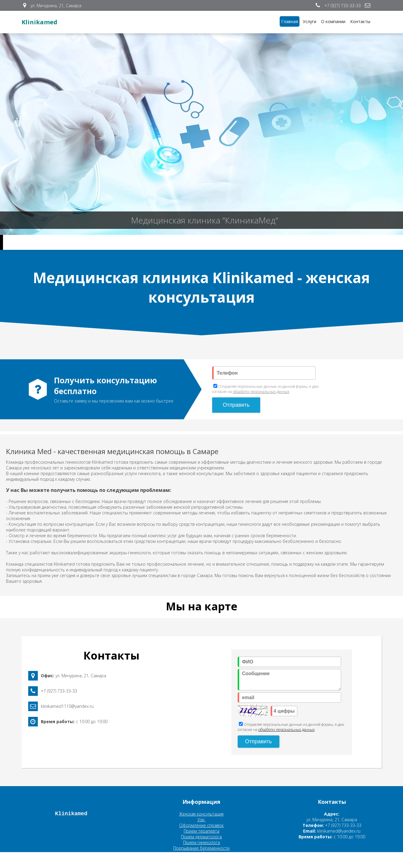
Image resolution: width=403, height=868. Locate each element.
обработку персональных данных (261, 392)
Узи (201, 820)
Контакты (360, 21)
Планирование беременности (201, 854)
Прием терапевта (201, 831)
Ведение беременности (201, 859)
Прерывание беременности (201, 848)
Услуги (310, 21)
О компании (333, 21)
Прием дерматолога (201, 837)
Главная (290, 21)
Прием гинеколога (201, 842)
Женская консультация (201, 814)
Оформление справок (201, 825)
